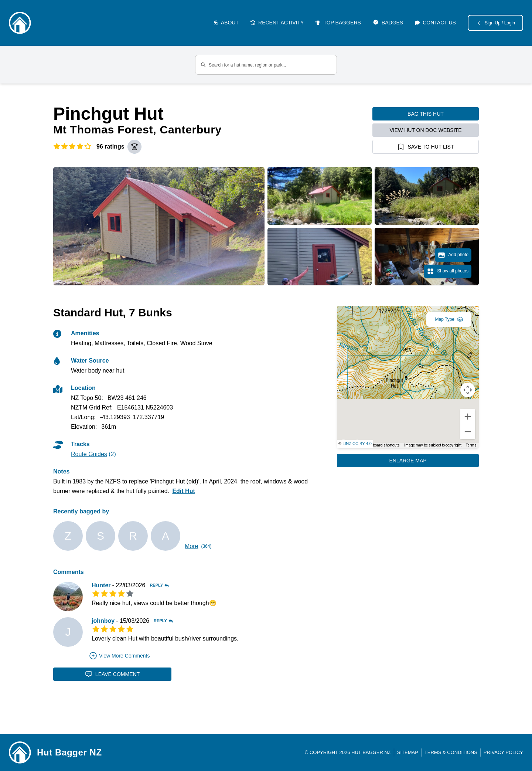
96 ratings (110, 147)
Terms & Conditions (451, 752)
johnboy (103, 621)
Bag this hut (426, 114)
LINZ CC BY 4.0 (357, 444)
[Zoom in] (468, 417)
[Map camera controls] (468, 390)
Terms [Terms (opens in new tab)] (471, 445)
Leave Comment (112, 674)
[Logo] (20, 23)
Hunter (101, 585)
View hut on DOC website (426, 130)
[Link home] (20, 753)
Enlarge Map (408, 461)
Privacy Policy (503, 752)
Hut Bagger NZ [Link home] (69, 752)
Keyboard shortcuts (383, 445)
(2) (93, 454)
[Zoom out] (468, 432)
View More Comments (119, 656)
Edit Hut (183, 491)
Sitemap (408, 752)
